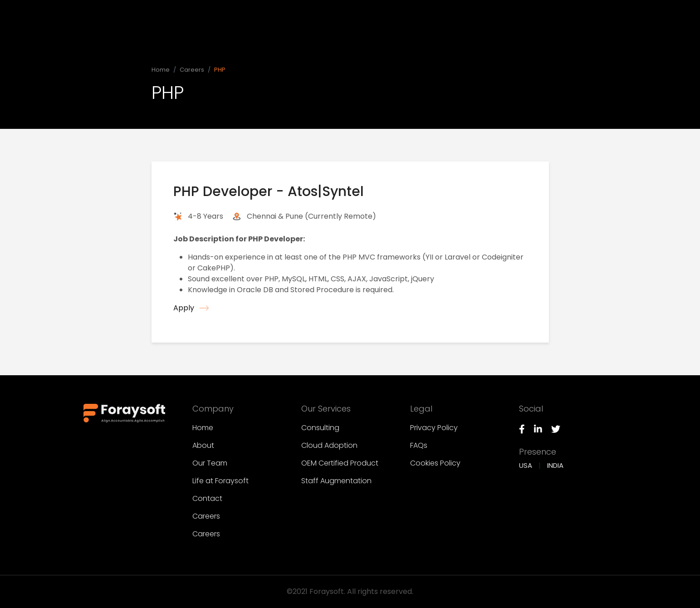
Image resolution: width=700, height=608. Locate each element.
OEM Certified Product (340, 463)
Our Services (495, 9)
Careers (192, 70)
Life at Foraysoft (220, 481)
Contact (207, 498)
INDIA (555, 465)
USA (526, 465)
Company (438, 11)
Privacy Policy (434, 428)
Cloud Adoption (329, 445)
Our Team (210, 463)
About (203, 445)
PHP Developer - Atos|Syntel (269, 191)
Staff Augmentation (336, 481)
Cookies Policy (435, 463)
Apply (191, 308)
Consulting (320, 428)
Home (394, 13)
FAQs (419, 445)
